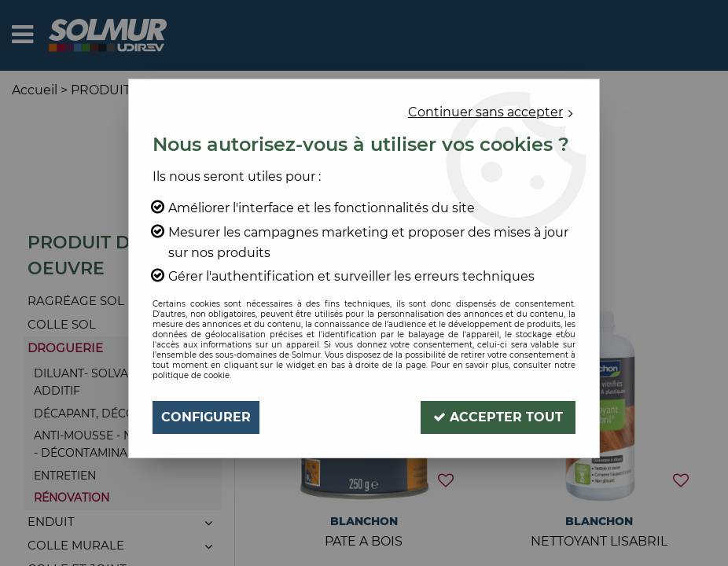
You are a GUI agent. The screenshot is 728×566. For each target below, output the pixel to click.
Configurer (206, 417)
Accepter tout (498, 417)
